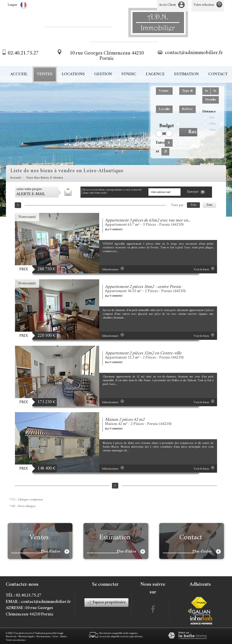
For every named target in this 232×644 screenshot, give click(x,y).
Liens (55, 637)
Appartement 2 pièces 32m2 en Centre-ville (143, 353)
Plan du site (11, 637)
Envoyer (196, 192)
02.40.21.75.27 (23, 53)
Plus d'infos (55, 552)
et (157, 152)
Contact (218, 74)
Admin (63, 637)
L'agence (155, 74)
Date (209, 205)
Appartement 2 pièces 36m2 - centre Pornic (143, 287)
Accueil (19, 74)
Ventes (45, 74)
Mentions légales (27, 637)
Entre (159, 143)
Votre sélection (204, 5)
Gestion (103, 74)
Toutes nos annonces (16, 640)
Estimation (186, 74)
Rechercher (193, 132)
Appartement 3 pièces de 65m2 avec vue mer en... (148, 220)
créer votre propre (31, 192)
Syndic (129, 74)
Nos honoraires (44, 637)
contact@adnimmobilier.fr (194, 53)
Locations (73, 74)
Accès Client (167, 5)
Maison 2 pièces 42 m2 (125, 420)
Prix (193, 205)
